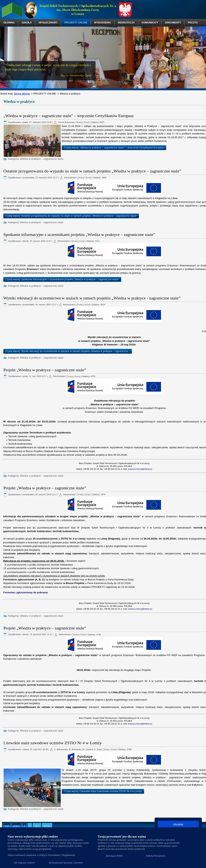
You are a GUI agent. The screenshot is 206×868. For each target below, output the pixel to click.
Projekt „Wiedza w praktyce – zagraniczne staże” (45, 370)
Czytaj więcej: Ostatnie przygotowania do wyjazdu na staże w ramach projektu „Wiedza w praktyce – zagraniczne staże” (71, 216)
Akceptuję (178, 824)
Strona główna (22, 94)
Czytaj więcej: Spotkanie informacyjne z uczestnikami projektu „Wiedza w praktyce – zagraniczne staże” (62, 279)
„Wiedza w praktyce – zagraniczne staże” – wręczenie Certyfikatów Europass (69, 116)
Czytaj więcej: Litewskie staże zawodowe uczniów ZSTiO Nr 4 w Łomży (103, 791)
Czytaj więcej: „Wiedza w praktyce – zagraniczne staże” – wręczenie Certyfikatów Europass (114, 148)
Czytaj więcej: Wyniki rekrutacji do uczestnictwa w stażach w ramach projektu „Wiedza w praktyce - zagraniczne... (68, 351)
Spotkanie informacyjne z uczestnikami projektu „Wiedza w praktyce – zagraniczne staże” (79, 234)
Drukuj (79, 122)
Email (86, 122)
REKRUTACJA (126, 23)
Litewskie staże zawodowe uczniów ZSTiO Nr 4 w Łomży (53, 743)
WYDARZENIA (103, 23)
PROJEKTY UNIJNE (76, 23)
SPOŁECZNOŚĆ (48, 23)
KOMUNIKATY (150, 23)
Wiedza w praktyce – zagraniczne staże (42, 159)
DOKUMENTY (173, 23)
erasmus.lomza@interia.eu (140, 469)
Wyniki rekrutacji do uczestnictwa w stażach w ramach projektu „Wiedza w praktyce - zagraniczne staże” (92, 298)
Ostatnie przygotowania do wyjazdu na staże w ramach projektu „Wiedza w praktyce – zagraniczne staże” (92, 171)
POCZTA (193, 23)
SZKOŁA (27, 23)
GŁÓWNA (9, 23)
